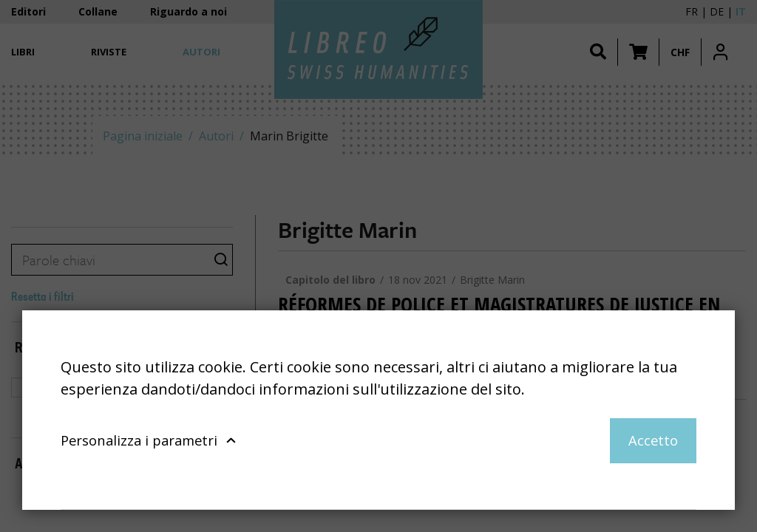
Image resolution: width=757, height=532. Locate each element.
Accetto (653, 440)
